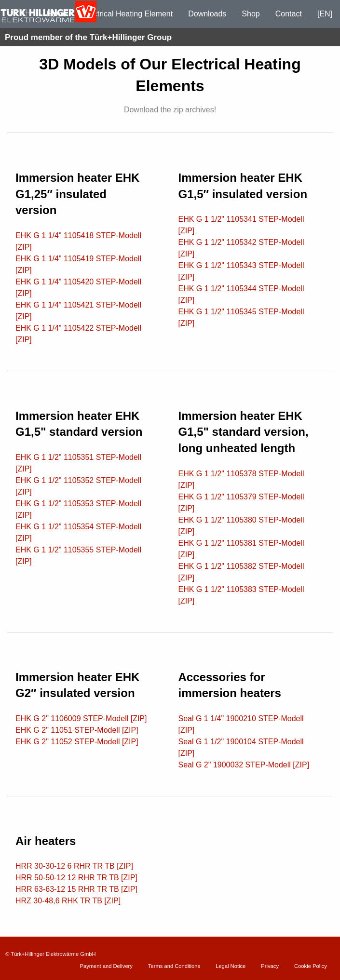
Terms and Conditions (174, 966)
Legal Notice (231, 966)
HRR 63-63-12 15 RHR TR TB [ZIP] (76, 889)
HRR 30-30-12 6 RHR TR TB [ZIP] (74, 866)
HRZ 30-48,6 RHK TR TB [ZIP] (68, 901)
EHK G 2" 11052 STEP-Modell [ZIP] (77, 742)
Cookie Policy (311, 966)
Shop (251, 14)
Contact (289, 14)
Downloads (207, 14)
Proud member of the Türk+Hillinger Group (88, 37)
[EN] (325, 14)
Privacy (270, 966)
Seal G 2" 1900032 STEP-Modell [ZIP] (244, 765)
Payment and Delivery (106, 966)
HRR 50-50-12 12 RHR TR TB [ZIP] (76, 878)
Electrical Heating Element (128, 14)
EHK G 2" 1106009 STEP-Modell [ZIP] (81, 718)
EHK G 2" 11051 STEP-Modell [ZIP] (77, 730)
